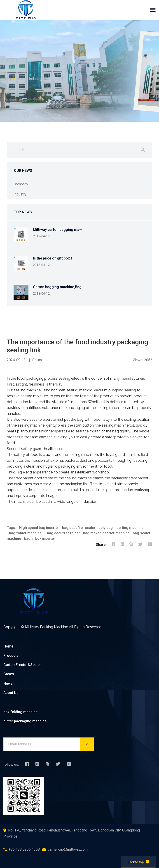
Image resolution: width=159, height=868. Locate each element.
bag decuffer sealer (79, 528)
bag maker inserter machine (106, 533)
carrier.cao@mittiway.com (68, 849)
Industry (35, 79)
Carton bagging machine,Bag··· (59, 287)
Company (21, 184)
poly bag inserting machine (121, 528)
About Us (11, 693)
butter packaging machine (25, 721)
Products (11, 656)
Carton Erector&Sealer (22, 665)
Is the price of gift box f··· (54, 258)
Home (8, 79)
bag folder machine (25, 533)
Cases (9, 674)
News (21, 79)
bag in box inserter (40, 538)
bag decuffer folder (63, 533)
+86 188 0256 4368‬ (24, 849)
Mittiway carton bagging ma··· (57, 230)
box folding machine (20, 712)
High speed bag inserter (39, 528)
